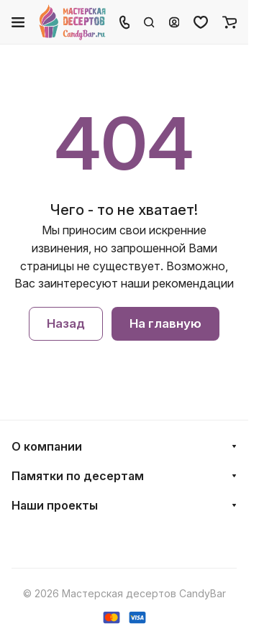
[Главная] (73, 22)
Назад (66, 324)
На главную (165, 324)
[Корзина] (230, 22)
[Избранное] (201, 22)
